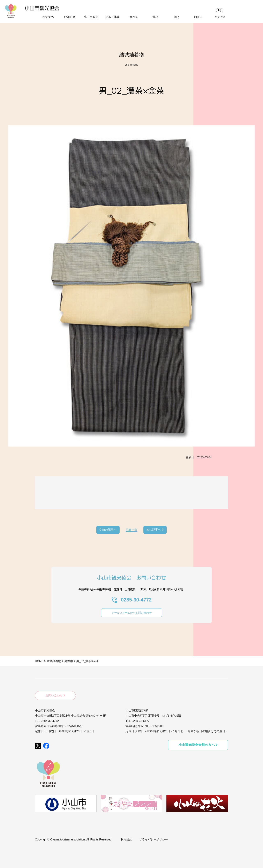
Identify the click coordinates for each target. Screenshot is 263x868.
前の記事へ (108, 530)
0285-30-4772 (131, 600)
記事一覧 (131, 530)
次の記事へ (155, 530)
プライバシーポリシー (153, 837)
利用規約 (126, 837)
